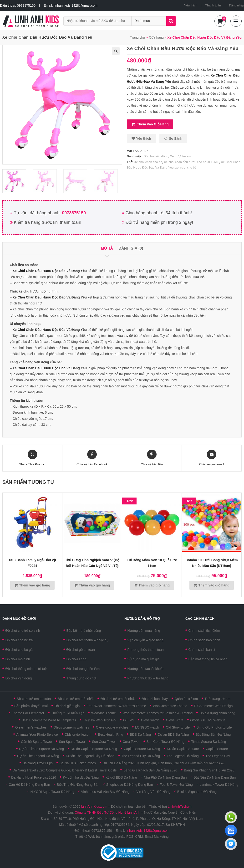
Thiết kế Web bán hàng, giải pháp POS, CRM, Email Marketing (122, 837)
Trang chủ (138, 37)
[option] (16, 181)
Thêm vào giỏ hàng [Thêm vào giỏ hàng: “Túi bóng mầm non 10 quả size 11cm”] (154, 585)
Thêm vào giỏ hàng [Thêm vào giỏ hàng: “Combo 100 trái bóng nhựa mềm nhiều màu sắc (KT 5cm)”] (214, 585)
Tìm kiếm (171, 21)
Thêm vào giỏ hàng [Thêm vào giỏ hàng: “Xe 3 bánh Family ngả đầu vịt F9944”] (35, 585)
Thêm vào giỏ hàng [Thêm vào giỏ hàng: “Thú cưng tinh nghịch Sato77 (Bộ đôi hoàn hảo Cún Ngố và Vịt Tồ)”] (94, 585)
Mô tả (107, 248)
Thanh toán (213, 5)
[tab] (107, 249)
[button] (141, 139)
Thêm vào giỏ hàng (153, 124)
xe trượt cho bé (186, 167)
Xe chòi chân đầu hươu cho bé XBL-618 (192, 162)
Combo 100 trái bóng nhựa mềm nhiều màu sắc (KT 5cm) (212, 563)
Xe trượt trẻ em (180, 156)
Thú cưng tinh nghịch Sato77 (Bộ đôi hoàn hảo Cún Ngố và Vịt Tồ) (92, 563)
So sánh (176, 139)
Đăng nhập (236, 5)
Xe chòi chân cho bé (148, 162)
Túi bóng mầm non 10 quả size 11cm (152, 563)
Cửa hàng (156, 37)
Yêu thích (191, 5)
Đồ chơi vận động (156, 156)
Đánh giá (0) (131, 248)
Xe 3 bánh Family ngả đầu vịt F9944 (32, 563)
